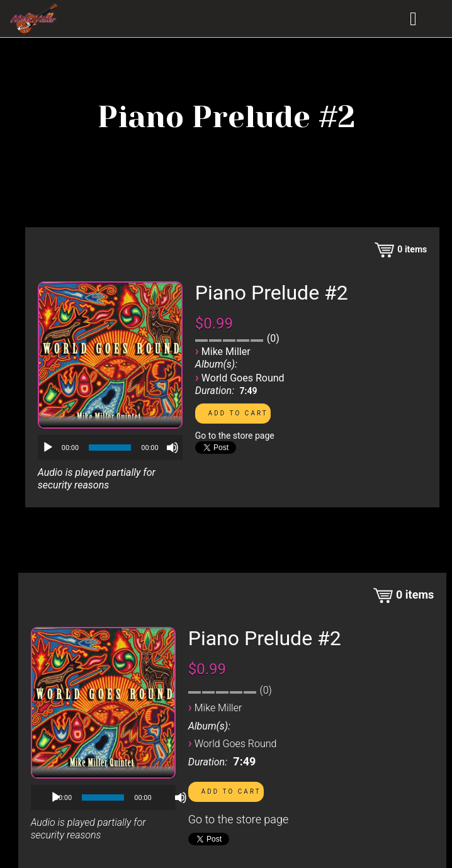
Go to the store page (235, 436)
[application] (110, 448)
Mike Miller (226, 352)
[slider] (110, 448)
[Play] (48, 448)
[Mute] (172, 448)
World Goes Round (243, 378)
